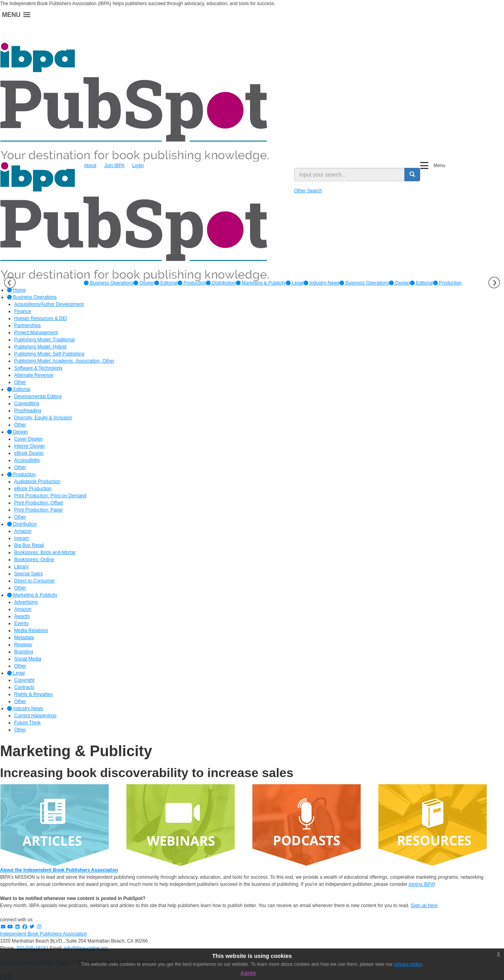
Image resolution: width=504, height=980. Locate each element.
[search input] (349, 175)
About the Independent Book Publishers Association (59, 870)
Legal (295, 283)
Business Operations (109, 283)
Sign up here (424, 906)
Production (192, 283)
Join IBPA (114, 166)
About (90, 166)
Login (138, 166)
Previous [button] (10, 283)
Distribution (221, 283)
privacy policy (408, 964)
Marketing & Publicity (261, 283)
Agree (248, 973)
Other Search (308, 191)
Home (16, 290)
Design (144, 283)
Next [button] (494, 283)
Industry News (321, 283)
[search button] (412, 175)
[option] (109, 283)
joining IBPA (421, 884)
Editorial (166, 283)
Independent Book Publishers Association (44, 934)
